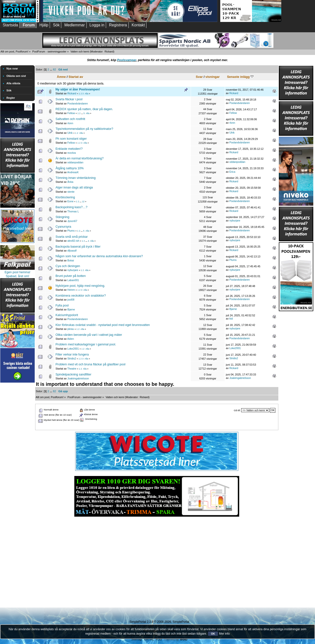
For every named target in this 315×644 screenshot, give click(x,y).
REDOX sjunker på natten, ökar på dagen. (84, 109)
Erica (232, 172)
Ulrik (70, 133)
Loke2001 (73, 349)
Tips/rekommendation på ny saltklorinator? (84, 129)
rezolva (72, 153)
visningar (213, 77)
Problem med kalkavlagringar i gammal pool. (86, 344)
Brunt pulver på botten (71, 276)
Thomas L (73, 211)
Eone (71, 201)
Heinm (71, 290)
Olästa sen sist (16, 76)
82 (54, 69)
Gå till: (237, 410)
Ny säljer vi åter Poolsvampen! (78, 89)
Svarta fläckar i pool (69, 99)
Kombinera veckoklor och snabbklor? (80, 296)
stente (71, 192)
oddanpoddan (75, 162)
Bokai (71, 260)
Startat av (76, 77)
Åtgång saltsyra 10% (69, 168)
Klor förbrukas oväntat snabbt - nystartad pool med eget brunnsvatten (102, 325)
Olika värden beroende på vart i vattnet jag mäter (89, 335)
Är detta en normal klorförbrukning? (79, 158)
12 (83, 202)
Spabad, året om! (17, 276)
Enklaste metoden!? (69, 149)
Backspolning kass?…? (71, 207)
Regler (11, 98)
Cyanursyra (63, 227)
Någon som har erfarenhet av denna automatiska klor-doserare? (99, 256)
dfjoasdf (72, 251)
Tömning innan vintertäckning (75, 178)
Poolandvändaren (78, 103)
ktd (231, 319)
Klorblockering (65, 197)
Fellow (71, 113)
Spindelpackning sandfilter (73, 374)
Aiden (71, 339)
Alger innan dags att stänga (74, 187)
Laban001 (73, 280)
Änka (70, 182)
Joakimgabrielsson (78, 378)
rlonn (70, 123)
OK (213, 634)
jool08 (71, 300)
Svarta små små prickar (71, 237)
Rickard (109, 51)
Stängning (62, 217)
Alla (87, 94)
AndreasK (73, 172)
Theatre (72, 369)
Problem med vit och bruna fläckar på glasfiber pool (90, 364)
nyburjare (235, 220)
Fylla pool (62, 305)
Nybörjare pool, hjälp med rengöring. (80, 286)
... (51, 69)
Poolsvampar (127, 60)
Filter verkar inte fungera (72, 355)
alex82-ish (73, 241)
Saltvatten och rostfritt (70, 119)
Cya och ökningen (68, 266)
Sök (9, 90)
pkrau (71, 329)
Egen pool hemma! (18, 272)
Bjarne (71, 309)
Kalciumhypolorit (67, 315)
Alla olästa (13, 83)
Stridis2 (72, 358)
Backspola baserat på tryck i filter (78, 247)
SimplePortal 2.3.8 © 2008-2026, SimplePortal (159, 622)
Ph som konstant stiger (71, 139)
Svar (199, 77)
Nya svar (12, 68)
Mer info (224, 634)
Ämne (61, 77)
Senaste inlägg (240, 77)
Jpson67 (72, 221)
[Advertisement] (17, 458)
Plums (71, 231)
